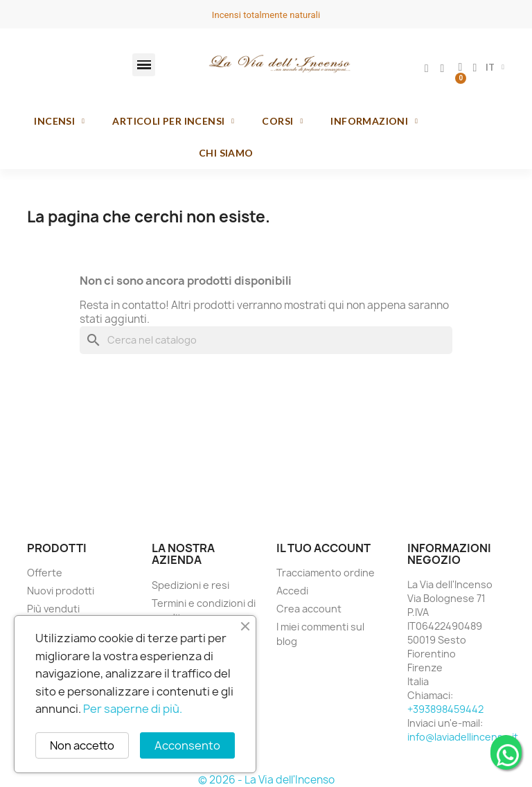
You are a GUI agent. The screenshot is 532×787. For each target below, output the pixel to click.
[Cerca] (266, 340)
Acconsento (187, 745)
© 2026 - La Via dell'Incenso (266, 780)
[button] (144, 65)
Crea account (309, 609)
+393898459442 (445, 709)
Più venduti (53, 609)
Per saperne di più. (133, 709)
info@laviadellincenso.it (463, 737)
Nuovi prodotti (61, 591)
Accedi (292, 591)
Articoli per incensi (173, 121)
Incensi (59, 121)
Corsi (282, 121)
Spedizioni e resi (190, 585)
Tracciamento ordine (326, 573)
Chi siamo (226, 153)
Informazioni (374, 121)
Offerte (45, 573)
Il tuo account (323, 548)
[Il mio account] (427, 69)
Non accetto (82, 745)
